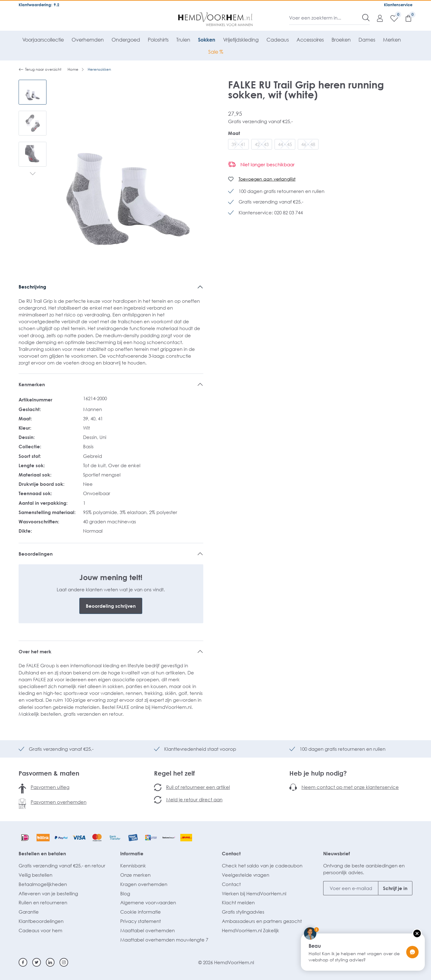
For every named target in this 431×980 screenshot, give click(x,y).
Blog (125, 893)
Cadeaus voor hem (40, 930)
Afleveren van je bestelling (48, 893)
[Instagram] (64, 962)
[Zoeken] (366, 18)
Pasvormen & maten (49, 773)
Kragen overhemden (144, 884)
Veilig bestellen (35, 875)
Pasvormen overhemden (59, 802)
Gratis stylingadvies (243, 912)
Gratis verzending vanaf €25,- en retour (62, 866)
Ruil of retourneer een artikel (198, 787)
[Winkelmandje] (405, 18)
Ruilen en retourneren (43, 902)
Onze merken (135, 875)
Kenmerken (32, 384)
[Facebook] (23, 962)
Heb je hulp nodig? (318, 773)
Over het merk (35, 651)
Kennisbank (133, 866)
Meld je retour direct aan (194, 799)
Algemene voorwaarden (148, 902)
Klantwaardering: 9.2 (39, 5)
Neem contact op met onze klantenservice (350, 787)
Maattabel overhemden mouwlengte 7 (164, 940)
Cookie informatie (141, 912)
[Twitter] (37, 962)
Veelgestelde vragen (246, 875)
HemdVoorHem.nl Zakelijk (251, 930)
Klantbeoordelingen (41, 921)
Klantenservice (398, 5)
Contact (231, 853)
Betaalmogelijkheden (43, 884)
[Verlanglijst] (391, 18)
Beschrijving (32, 287)
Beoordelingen (36, 554)
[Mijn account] (377, 18)
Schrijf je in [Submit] (395, 888)
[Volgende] (33, 174)
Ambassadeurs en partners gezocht (262, 921)
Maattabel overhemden (147, 930)
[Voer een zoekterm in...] (326, 18)
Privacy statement (141, 921)
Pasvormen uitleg (50, 787)
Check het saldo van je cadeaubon (262, 866)
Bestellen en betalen (42, 853)
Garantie (29, 912)
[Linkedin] (50, 962)
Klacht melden (238, 902)
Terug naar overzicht (40, 69)
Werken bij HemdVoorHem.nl (254, 893)
